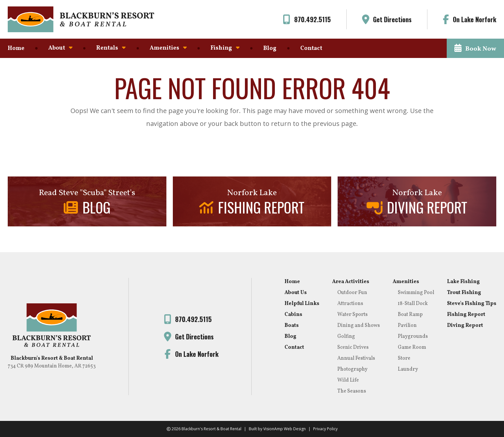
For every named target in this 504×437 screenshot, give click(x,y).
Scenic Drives (353, 347)
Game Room (412, 347)
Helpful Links (302, 304)
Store (404, 358)
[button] (475, 48)
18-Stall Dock (413, 304)
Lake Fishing (463, 282)
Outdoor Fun (352, 293)
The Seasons (352, 391)
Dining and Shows (359, 326)
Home (16, 48)
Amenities (168, 48)
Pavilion (407, 326)
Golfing (346, 337)
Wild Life (348, 380)
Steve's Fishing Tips (472, 304)
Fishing (225, 48)
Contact (311, 48)
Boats (292, 326)
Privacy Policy (325, 429)
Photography (352, 369)
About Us (296, 293)
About (60, 48)
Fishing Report (466, 315)
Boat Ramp (410, 315)
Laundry (408, 369)
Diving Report (465, 326)
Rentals (111, 48)
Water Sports (352, 315)
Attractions (350, 304)
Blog (270, 48)
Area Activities (351, 282)
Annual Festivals (356, 358)
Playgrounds (413, 337)
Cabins (293, 315)
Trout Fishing (464, 293)
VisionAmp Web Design (285, 429)
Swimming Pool (416, 293)
